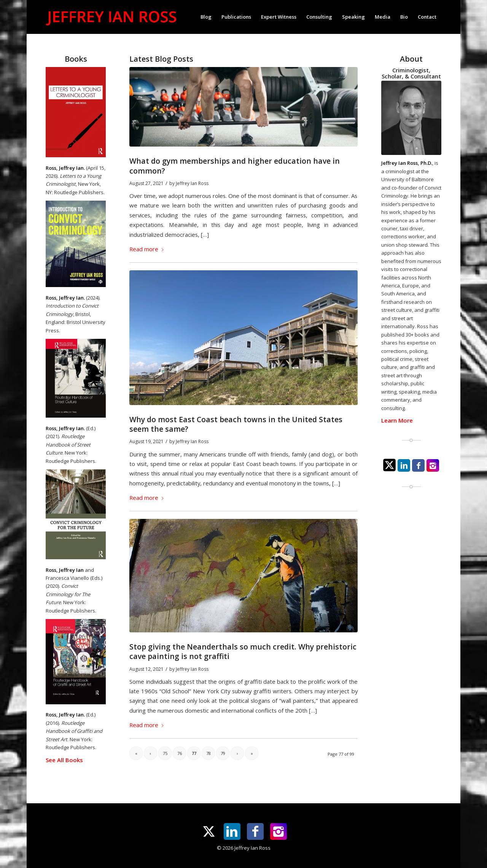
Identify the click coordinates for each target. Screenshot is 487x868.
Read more (147, 249)
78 (208, 753)
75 (165, 753)
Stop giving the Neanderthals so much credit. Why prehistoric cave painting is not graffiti (243, 651)
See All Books (64, 760)
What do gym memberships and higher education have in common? (235, 166)
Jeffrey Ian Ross (192, 183)
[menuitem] (206, 17)
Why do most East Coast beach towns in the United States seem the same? (236, 424)
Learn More (397, 420)
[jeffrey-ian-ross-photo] (411, 118)
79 (223, 753)
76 (180, 753)
